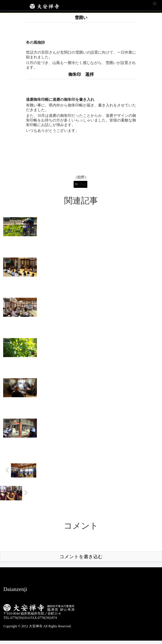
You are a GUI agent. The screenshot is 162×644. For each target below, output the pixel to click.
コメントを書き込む (81, 557)
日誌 (80, 184)
